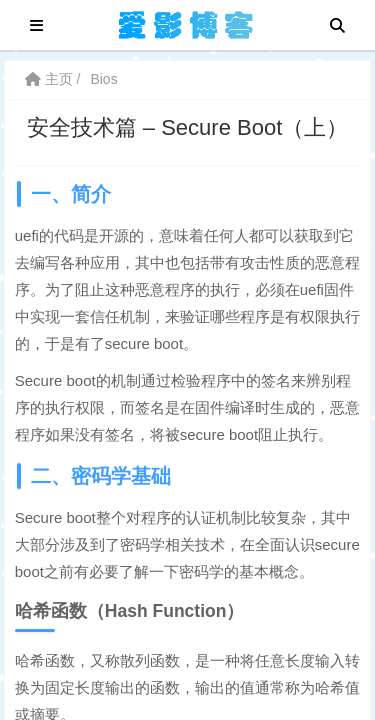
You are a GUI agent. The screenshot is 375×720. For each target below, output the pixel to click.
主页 (49, 79)
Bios (103, 79)
